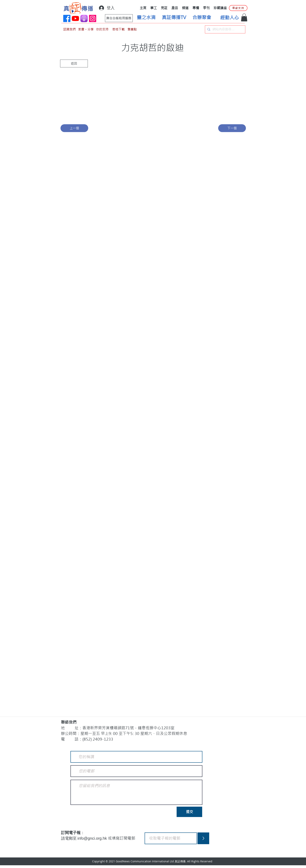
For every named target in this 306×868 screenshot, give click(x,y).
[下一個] (232, 128)
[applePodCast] (84, 18)
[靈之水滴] (146, 18)
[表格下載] (118, 29)
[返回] (74, 63)
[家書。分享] (86, 29)
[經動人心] (229, 18)
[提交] (189, 812)
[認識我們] (69, 29)
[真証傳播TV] (174, 18)
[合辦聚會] (202, 18)
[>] (203, 838)
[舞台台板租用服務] (119, 18)
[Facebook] (67, 18)
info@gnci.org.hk (93, 838)
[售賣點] (132, 29)
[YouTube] (75, 18)
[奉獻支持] (238, 8)
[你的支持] (102, 29)
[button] (244, 17)
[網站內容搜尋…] (225, 29)
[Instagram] (93, 18)
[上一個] (74, 128)
